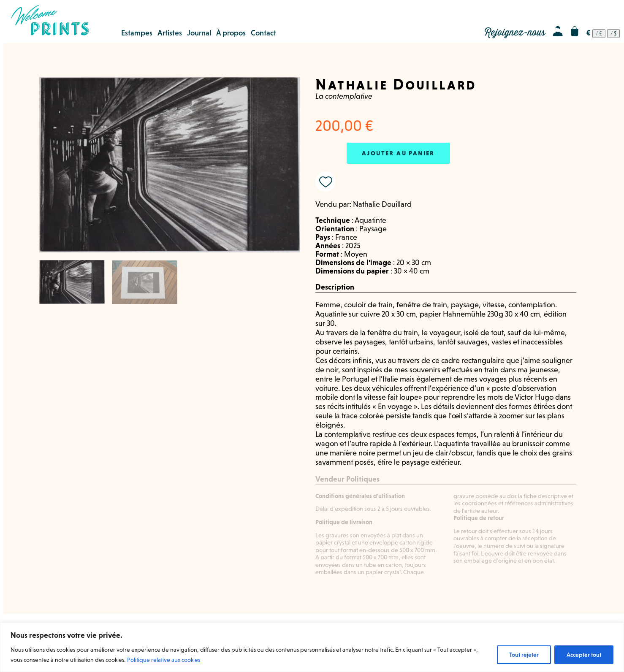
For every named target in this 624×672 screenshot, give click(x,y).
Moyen (356, 254)
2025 (353, 246)
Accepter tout (584, 655)
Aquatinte (370, 220)
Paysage (373, 229)
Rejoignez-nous (515, 33)
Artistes (170, 33)
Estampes (137, 33)
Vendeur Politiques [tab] (347, 479)
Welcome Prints (50, 20)
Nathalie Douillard (382, 204)
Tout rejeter (524, 655)
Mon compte (558, 31)
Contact (263, 33)
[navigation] (603, 34)
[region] (312, 647)
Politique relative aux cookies (164, 660)
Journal (199, 33)
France (346, 237)
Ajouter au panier (398, 153)
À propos (231, 33)
